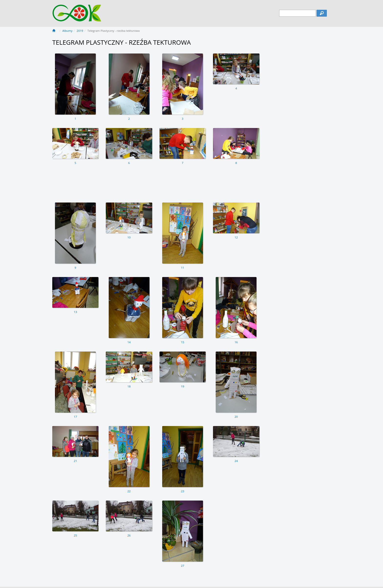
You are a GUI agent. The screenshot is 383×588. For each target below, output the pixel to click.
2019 (80, 31)
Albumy (67, 31)
